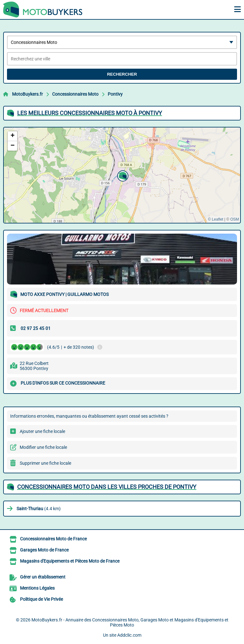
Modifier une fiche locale (43, 447)
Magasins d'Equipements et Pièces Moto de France (70, 561)
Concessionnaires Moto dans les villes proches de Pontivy (107, 487)
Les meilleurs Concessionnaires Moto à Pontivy (90, 113)
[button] (122, 175)
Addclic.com (129, 635)
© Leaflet (215, 219)
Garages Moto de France (44, 550)
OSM (235, 219)
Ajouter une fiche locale (42, 431)
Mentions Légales (37, 588)
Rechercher (122, 74)
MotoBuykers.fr (27, 94)
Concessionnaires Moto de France (53, 539)
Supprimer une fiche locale (45, 463)
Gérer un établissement (43, 577)
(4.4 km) (39, 509)
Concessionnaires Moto (75, 94)
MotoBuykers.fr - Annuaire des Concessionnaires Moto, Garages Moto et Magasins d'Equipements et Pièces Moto (130, 622)
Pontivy (115, 94)
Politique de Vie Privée (41, 599)
